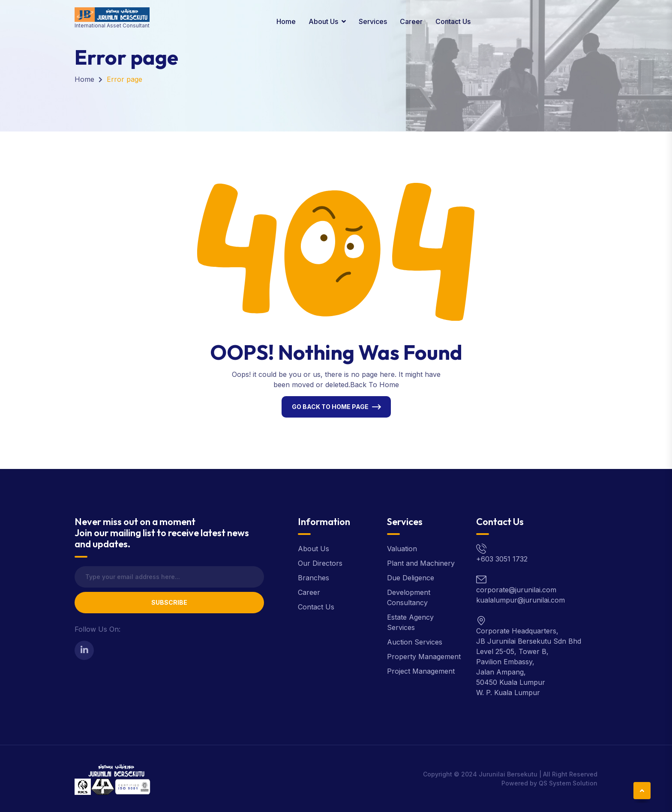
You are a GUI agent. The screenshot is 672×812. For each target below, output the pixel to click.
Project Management (421, 671)
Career (411, 21)
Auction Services (415, 642)
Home (286, 21)
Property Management (424, 657)
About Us (323, 21)
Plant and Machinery (421, 563)
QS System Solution (568, 783)
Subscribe (169, 602)
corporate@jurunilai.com (516, 590)
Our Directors (320, 563)
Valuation (402, 549)
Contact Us (453, 21)
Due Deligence (411, 578)
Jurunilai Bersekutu (508, 774)
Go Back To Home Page (330, 407)
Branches (313, 578)
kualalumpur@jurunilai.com (520, 600)
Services (373, 21)
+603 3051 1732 (502, 559)
